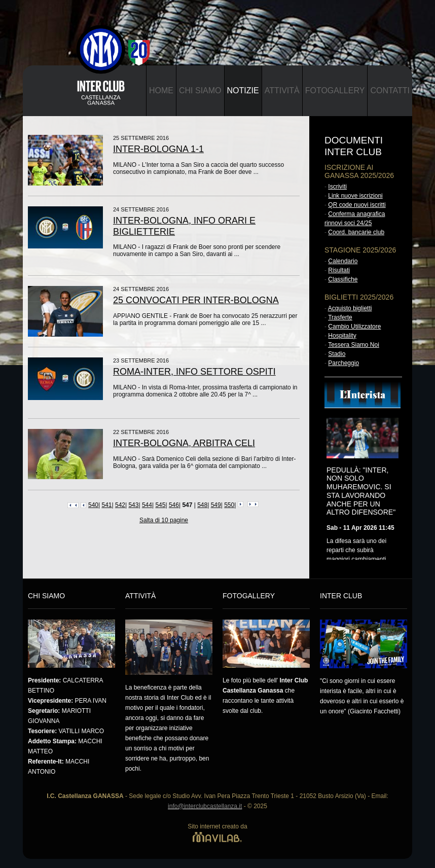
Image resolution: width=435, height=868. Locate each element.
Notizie (243, 91)
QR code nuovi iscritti (357, 205)
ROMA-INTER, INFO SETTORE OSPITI (194, 372)
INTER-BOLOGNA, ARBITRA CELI (184, 443)
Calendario (343, 261)
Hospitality (342, 336)
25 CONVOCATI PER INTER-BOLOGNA (196, 300)
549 (216, 505)
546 (174, 505)
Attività (282, 91)
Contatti (390, 91)
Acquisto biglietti (350, 308)
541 (106, 505)
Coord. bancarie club (356, 232)
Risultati (339, 270)
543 (133, 505)
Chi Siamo (200, 91)
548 (202, 505)
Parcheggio (343, 363)
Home (161, 91)
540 (93, 505)
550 (229, 505)
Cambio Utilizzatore (354, 327)
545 (160, 505)
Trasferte (340, 317)
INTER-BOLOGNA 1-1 (158, 149)
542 (120, 505)
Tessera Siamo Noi (354, 345)
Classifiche (343, 279)
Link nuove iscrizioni (355, 196)
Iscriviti (337, 187)
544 (147, 505)
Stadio (337, 354)
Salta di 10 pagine (164, 520)
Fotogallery (335, 91)
